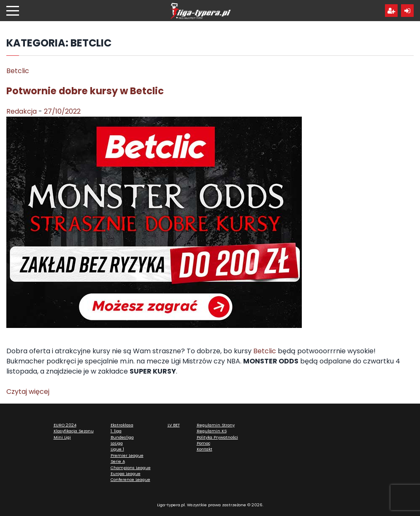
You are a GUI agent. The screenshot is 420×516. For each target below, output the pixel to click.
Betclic (18, 71)
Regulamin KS (212, 431)
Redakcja (22, 111)
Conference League (130, 479)
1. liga (116, 431)
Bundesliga (122, 437)
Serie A (118, 461)
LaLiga (117, 443)
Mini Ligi (62, 437)
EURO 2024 (65, 425)
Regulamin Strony (216, 425)
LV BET (174, 425)
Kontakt (205, 449)
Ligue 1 (117, 449)
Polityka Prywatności (217, 437)
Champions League (131, 468)
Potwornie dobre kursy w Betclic (85, 91)
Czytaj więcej (28, 392)
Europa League (126, 474)
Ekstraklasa (122, 425)
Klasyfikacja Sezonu (74, 431)
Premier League (127, 455)
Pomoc (203, 443)
